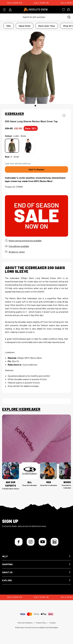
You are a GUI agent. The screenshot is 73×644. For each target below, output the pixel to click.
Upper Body (25, 26)
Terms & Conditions (25, 623)
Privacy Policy (41, 623)
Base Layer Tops (47, 26)
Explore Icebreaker (21, 409)
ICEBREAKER (14, 114)
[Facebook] (19, 542)
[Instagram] (31, 542)
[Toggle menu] (5, 10)
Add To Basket (37, 169)
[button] (36, 556)
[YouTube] (43, 542)
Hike (9, 26)
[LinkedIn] (55, 542)
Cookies (53, 623)
